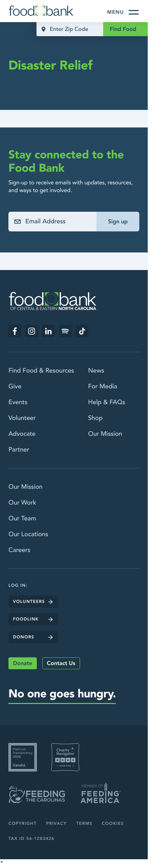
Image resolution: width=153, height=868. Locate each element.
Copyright (22, 824)
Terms (84, 824)
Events (18, 402)
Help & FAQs (107, 402)
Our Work (22, 503)
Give (15, 386)
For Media (103, 386)
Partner (19, 450)
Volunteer (22, 418)
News (96, 371)
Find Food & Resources (41, 371)
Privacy (56, 824)
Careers (19, 550)
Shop (95, 418)
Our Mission (105, 434)
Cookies (113, 824)
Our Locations (28, 534)
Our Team (22, 518)
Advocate (22, 434)
